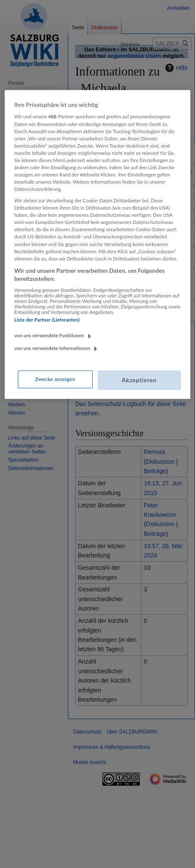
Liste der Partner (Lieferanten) (47, 320)
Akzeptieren (139, 380)
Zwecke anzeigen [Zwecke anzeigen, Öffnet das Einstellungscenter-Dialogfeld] (55, 379)
